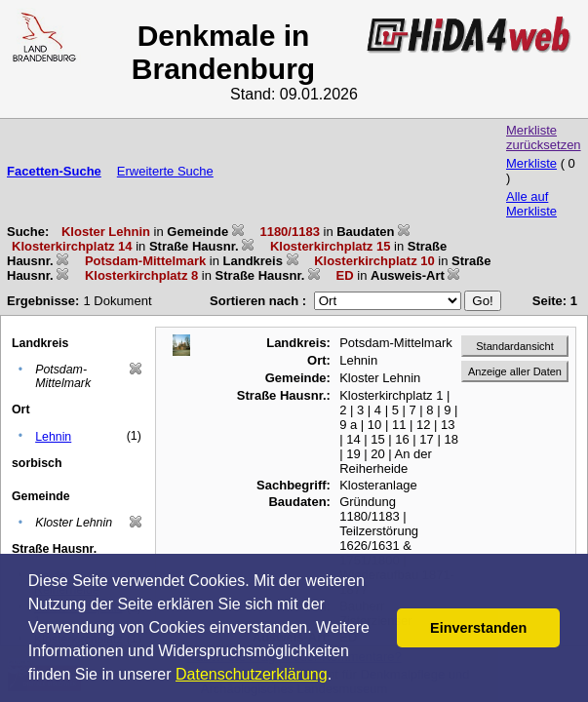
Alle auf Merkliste (531, 204)
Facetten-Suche (54, 171)
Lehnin (53, 437)
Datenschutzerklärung (252, 674)
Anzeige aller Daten (515, 371)
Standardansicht (515, 346)
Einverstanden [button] (478, 628)
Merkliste (531, 163)
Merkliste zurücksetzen (544, 137)
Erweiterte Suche (165, 171)
